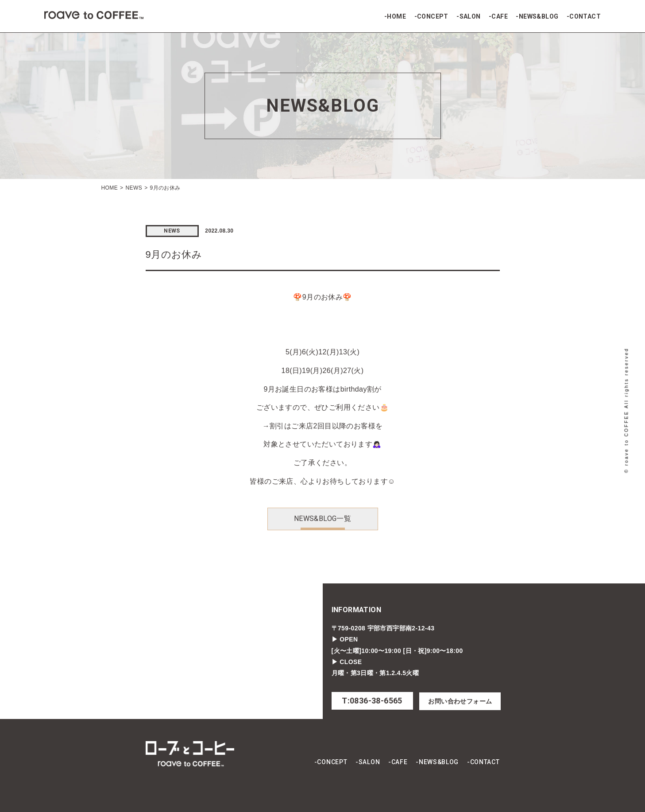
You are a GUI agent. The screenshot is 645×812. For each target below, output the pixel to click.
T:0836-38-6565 (372, 701)
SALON (470, 16)
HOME (396, 16)
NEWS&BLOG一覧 (322, 519)
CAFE (500, 16)
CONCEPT (433, 16)
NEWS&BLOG (539, 16)
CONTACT (585, 16)
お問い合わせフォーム (460, 701)
